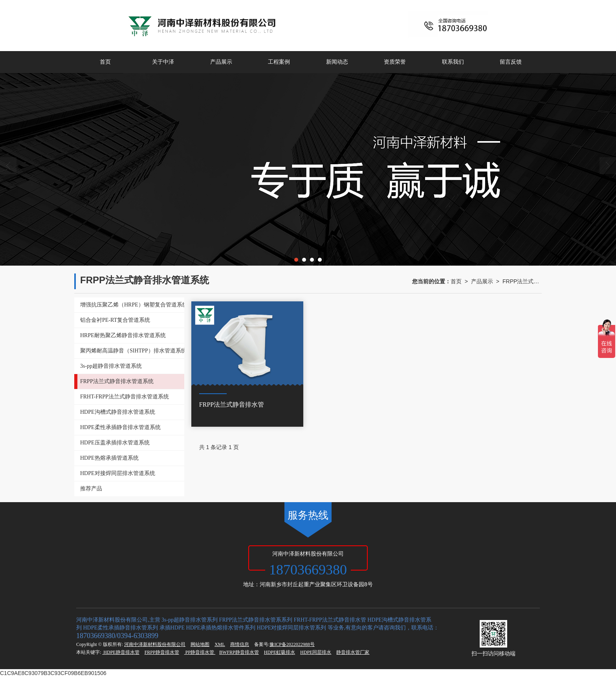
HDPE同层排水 (316, 652)
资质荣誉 (395, 62)
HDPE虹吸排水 (280, 652)
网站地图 (200, 644)
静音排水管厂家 (353, 652)
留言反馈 (511, 62)
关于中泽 (163, 62)
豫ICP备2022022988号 (292, 644)
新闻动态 (337, 62)
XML (220, 644)
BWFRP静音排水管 (239, 652)
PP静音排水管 (200, 652)
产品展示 (221, 62)
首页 (105, 62)
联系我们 (453, 62)
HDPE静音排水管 (121, 652)
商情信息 (240, 644)
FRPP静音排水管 (162, 652)
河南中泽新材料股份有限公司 (155, 644)
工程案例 (279, 62)
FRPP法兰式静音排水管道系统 (522, 281)
